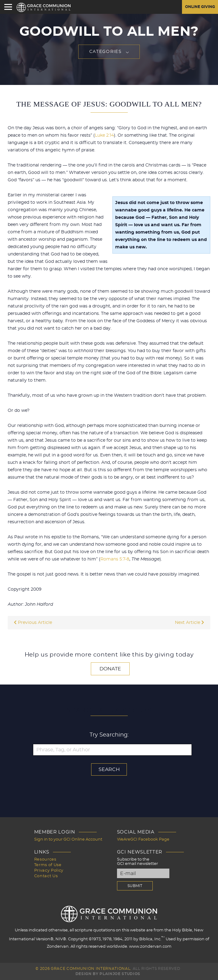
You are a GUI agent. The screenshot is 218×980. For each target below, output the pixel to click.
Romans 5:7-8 (115, 559)
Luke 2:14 (104, 135)
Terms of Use (48, 865)
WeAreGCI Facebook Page (143, 839)
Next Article (190, 623)
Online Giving (200, 7)
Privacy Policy (49, 871)
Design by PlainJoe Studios (108, 974)
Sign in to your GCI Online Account (68, 839)
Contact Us (46, 876)
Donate (110, 669)
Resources (45, 860)
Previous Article (33, 623)
